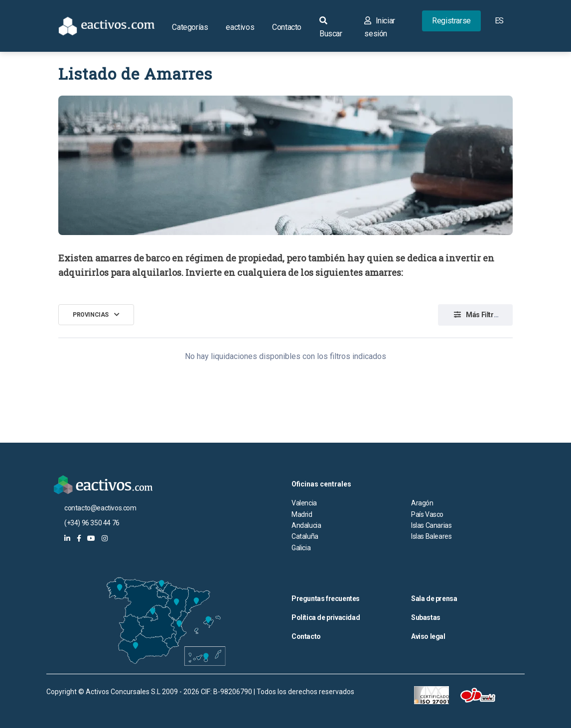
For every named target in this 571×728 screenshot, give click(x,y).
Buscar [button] (331, 27)
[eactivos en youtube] (91, 538)
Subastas (426, 617)
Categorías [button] (190, 27)
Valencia (304, 503)
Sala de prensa (434, 599)
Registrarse (451, 21)
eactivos (240, 27)
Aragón (422, 503)
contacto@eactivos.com (100, 508)
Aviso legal (428, 636)
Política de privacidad (326, 617)
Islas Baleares (431, 536)
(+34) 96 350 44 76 (92, 523)
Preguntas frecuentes (326, 599)
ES (499, 21)
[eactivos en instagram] (105, 538)
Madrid (302, 514)
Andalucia (306, 525)
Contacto (287, 27)
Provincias (91, 315)
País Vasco (427, 514)
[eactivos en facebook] (79, 538)
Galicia (301, 548)
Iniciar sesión (379, 27)
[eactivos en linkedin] (67, 538)
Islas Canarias (431, 525)
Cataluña (305, 536)
